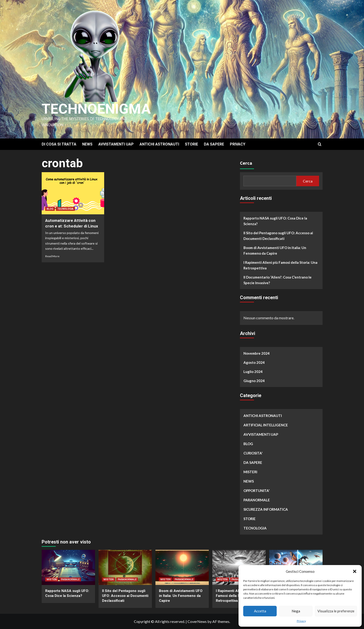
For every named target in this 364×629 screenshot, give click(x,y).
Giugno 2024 (254, 381)
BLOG (50, 209)
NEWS (87, 144)
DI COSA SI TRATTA (59, 144)
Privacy (301, 621)
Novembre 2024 (257, 353)
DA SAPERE (214, 144)
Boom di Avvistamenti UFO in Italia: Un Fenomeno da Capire (275, 250)
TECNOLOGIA (65, 209)
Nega (296, 611)
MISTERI (250, 472)
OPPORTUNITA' (257, 491)
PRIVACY (238, 144)
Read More (52, 256)
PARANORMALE (257, 500)
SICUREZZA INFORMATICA (266, 509)
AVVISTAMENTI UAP (116, 144)
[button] (355, 571)
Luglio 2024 (253, 372)
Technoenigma (96, 109)
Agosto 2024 (254, 362)
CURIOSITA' (253, 453)
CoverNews (197, 621)
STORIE (191, 144)
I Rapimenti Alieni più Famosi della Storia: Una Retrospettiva (280, 265)
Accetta (260, 611)
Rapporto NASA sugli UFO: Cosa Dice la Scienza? (275, 221)
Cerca (246, 163)
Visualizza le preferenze (336, 611)
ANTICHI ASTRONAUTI (159, 144)
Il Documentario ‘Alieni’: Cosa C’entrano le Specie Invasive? (278, 280)
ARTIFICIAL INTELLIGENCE (266, 425)
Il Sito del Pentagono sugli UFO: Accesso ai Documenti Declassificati (278, 236)
